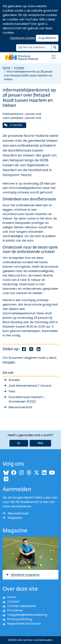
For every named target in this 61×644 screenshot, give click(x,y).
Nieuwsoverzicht (20, 407)
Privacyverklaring (20, 619)
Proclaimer (15, 610)
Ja (19, 443)
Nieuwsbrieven (16, 513)
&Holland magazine (22, 575)
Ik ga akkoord (47, 38)
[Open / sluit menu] (54, 57)
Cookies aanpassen (22, 606)
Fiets (12, 391)
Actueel (19, 68)
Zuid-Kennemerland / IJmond (30, 386)
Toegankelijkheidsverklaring (27, 615)
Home (6, 68)
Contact (13, 601)
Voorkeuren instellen (23, 38)
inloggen (9, 362)
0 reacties (13, 125)
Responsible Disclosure (24, 624)
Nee (40, 443)
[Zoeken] (34, 48)
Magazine (12, 518)
